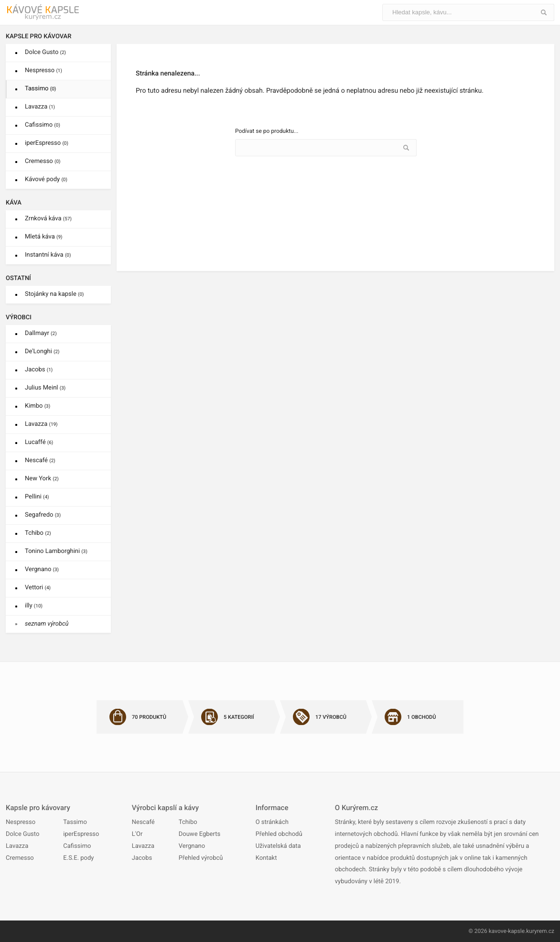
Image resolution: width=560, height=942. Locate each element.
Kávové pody (46, 179)
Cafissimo (43, 125)
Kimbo (38, 406)
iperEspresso (47, 143)
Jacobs (39, 370)
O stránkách (272, 822)
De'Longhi (42, 352)
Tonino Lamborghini (56, 551)
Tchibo (38, 533)
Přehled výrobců (201, 858)
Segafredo (43, 515)
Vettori (38, 588)
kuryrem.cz (540, 931)
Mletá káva (44, 237)
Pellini (37, 497)
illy (34, 606)
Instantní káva (48, 255)
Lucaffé (39, 442)
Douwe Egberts (199, 834)
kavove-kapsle (507, 931)
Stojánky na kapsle (54, 294)
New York (42, 479)
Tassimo (40, 89)
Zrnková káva (48, 219)
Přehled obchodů (279, 834)
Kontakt (266, 858)
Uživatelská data (278, 846)
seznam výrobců (47, 624)
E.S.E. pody (78, 858)
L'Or (137, 834)
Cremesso (43, 161)
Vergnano (42, 569)
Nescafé (40, 460)
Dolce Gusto (45, 52)
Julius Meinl (45, 388)
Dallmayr (41, 333)
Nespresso (43, 70)
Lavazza (40, 107)
